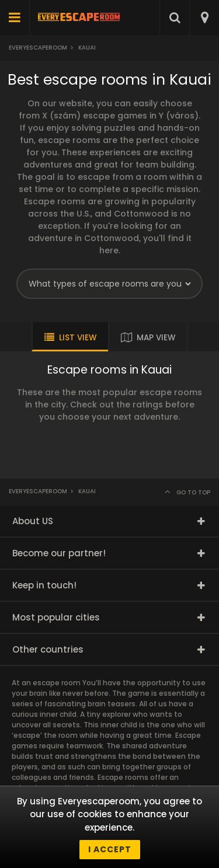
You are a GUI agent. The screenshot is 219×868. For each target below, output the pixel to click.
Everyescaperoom (38, 48)
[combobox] (204, 18)
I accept (110, 849)
